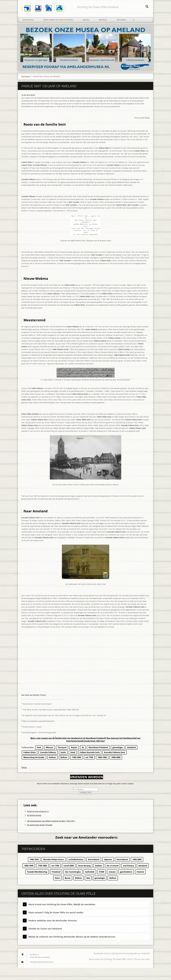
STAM (102, 873)
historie (140, 873)
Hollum (52, 759)
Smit (39, 749)
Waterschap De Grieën (34, 759)
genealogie (118, 749)
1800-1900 (102, 759)
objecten (108, 861)
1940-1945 (34, 861)
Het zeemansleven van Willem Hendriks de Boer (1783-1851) (51, 822)
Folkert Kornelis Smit (90, 754)
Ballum (64, 759)
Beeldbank (121, 21)
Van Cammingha (73, 873)
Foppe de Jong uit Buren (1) (38, 813)
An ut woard (113, 867)
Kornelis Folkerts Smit (115, 754)
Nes (88, 879)
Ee (83, 749)
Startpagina (28, 21)
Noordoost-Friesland (98, 749)
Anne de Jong (84, 867)
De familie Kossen (34, 817)
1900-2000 (116, 759)
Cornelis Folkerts (48, 754)
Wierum (49, 749)
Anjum (74, 749)
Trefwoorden (27, 749)
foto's (58, 879)
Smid (73, 754)
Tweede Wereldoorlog (37, 873)
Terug (24, 769)
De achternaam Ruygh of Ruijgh (40, 826)
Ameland (131, 749)
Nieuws (86, 21)
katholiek (90, 873)
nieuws (112, 873)
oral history (128, 867)
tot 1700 (89, 759)
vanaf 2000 (69, 867)
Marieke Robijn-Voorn (54, 861)
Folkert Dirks (30, 754)
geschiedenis (126, 873)
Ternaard (62, 749)
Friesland (56, 873)
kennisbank (122, 861)
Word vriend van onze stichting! (58, 21)
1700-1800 (76, 759)
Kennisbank (94, 861)
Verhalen (103, 21)
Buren (68, 879)
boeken (99, 867)
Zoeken (147, 7)
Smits (63, 754)
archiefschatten (76, 861)
